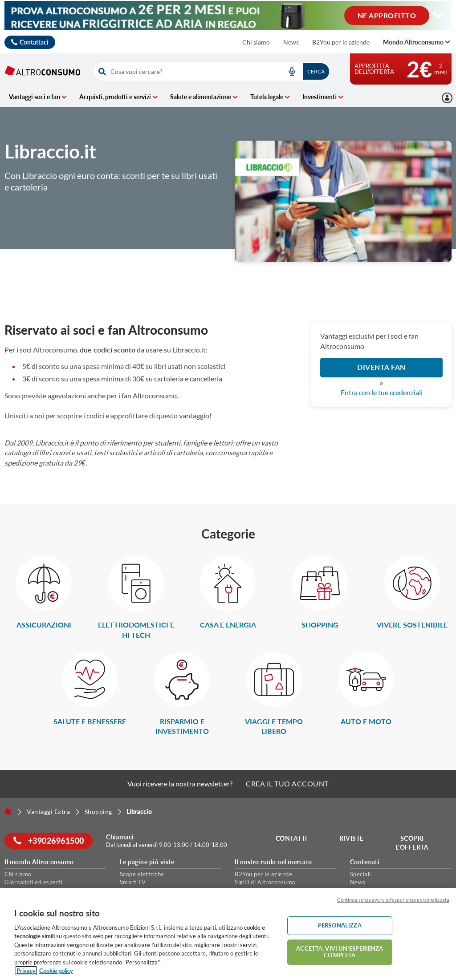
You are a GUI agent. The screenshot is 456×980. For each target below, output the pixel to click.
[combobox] (212, 71)
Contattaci (34, 42)
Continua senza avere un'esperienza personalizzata (393, 900)
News (291, 42)
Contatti (291, 838)
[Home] (8, 811)
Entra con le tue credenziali (382, 392)
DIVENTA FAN (381, 367)
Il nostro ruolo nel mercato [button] (273, 862)
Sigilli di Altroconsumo (265, 882)
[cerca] (186, 71)
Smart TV (133, 882)
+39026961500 (49, 841)
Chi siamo (256, 42)
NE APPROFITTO (387, 15)
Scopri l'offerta (412, 843)
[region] (228, 934)
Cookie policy (56, 971)
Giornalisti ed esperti (33, 882)
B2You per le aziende (341, 42)
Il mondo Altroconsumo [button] (39, 862)
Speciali (360, 874)
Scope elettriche (142, 874)
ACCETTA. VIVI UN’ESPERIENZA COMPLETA (340, 952)
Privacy (26, 971)
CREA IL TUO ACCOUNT (287, 784)
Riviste (352, 838)
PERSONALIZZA (340, 925)
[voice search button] (292, 71)
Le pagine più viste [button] (147, 862)
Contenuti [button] (365, 862)
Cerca (316, 71)
